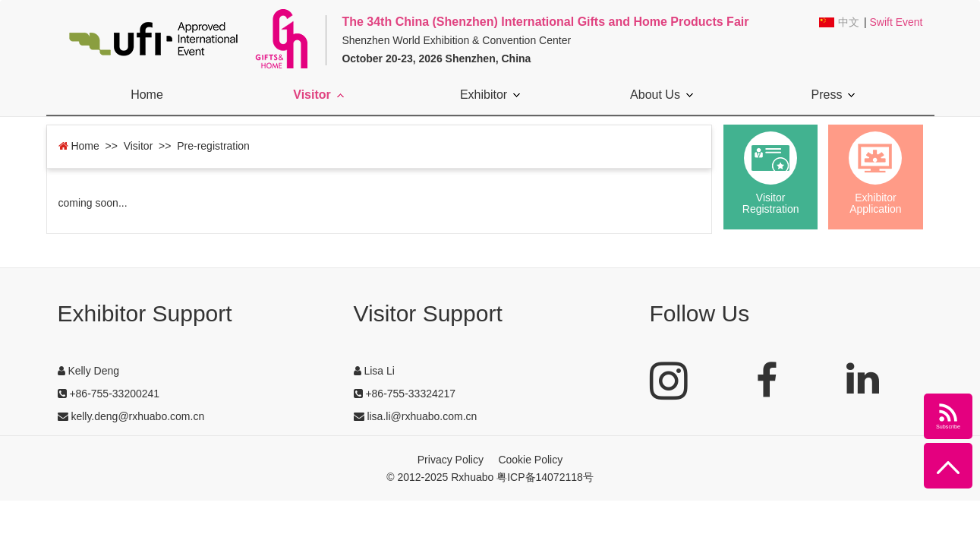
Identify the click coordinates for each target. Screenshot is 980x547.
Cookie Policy (530, 460)
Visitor (318, 95)
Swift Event (896, 22)
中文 (849, 22)
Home (147, 95)
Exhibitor (490, 95)
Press (833, 95)
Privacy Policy (451, 460)
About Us (662, 95)
